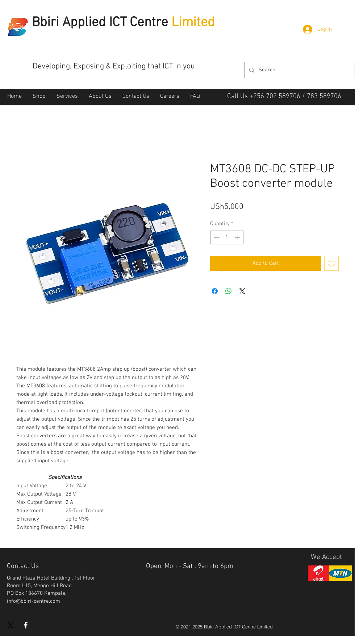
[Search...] (299, 70)
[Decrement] (216, 238)
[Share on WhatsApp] (229, 291)
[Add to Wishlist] (332, 263)
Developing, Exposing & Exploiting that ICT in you (114, 66)
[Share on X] (242, 291)
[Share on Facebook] (215, 291)
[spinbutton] (227, 238)
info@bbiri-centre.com (34, 601)
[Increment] (238, 238)
